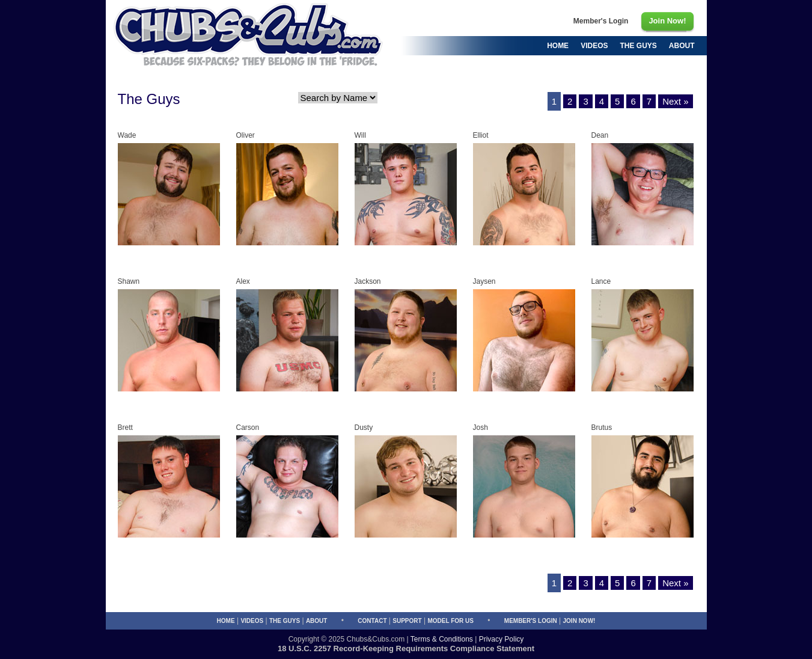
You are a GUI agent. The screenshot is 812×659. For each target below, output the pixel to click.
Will (360, 135)
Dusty (364, 428)
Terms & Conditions (442, 639)
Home (226, 621)
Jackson (368, 281)
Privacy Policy (502, 639)
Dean (600, 135)
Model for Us (450, 621)
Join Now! (579, 621)
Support (407, 621)
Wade (127, 135)
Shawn (129, 281)
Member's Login (531, 621)
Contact (372, 621)
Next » (675, 101)
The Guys (285, 621)
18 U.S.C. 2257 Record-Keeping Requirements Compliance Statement (406, 648)
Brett (125, 428)
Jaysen (484, 281)
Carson (248, 428)
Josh (481, 428)
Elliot (481, 135)
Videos (252, 621)
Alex (243, 281)
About (317, 621)
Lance (601, 281)
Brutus (602, 428)
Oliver (246, 135)
